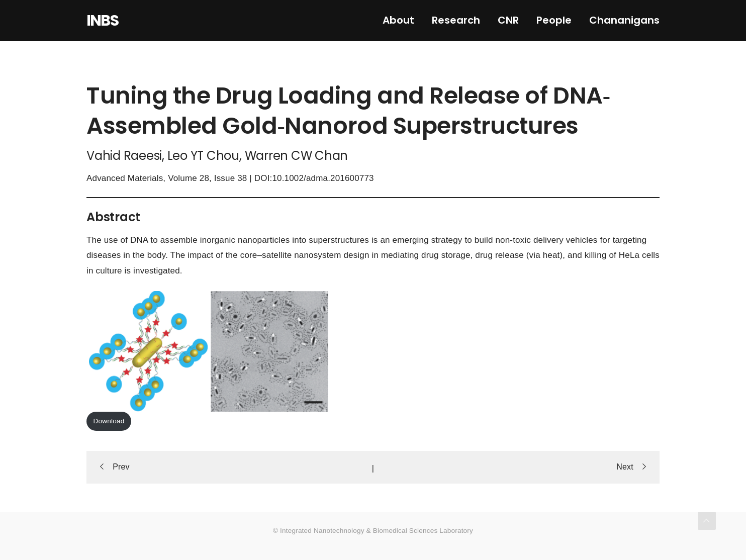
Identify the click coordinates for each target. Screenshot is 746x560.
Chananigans (624, 20)
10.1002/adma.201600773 (323, 178)
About (398, 20)
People (554, 20)
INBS (102, 21)
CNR (508, 20)
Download (109, 421)
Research (456, 20)
